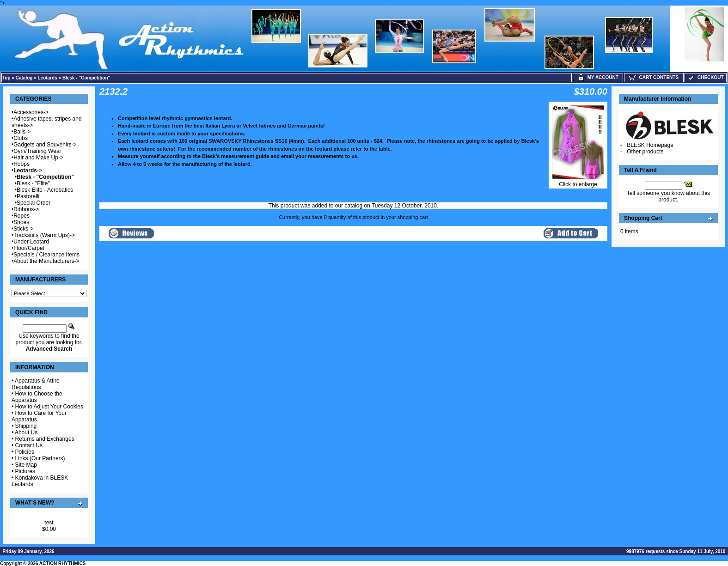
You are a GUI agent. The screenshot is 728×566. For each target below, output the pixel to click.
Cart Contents (654, 77)
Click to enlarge (578, 182)
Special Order (34, 203)
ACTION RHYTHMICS (63, 563)
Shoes (21, 222)
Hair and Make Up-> (38, 158)
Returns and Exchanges (45, 439)
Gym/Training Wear (37, 151)
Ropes (21, 216)
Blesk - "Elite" (33, 183)
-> (28, 170)
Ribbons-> (26, 209)
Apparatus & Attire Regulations (36, 384)
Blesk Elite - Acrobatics (45, 190)
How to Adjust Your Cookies (49, 407)
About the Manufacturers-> (46, 261)
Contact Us (29, 445)
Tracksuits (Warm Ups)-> (44, 235)
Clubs (21, 138)
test (49, 523)
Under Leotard (31, 242)
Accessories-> (31, 112)
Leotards (48, 78)
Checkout (705, 77)
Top (6, 78)
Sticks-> (23, 229)
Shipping (26, 426)
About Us (26, 432)
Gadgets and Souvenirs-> (45, 145)
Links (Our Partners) (40, 458)
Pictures (25, 471)
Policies (25, 452)
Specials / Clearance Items (46, 255)
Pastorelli (28, 196)
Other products (645, 152)
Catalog (24, 78)
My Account (598, 77)
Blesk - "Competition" (86, 78)
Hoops (21, 164)
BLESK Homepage (650, 145)
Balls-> (22, 132)
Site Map (26, 465)
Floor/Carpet (29, 248)
